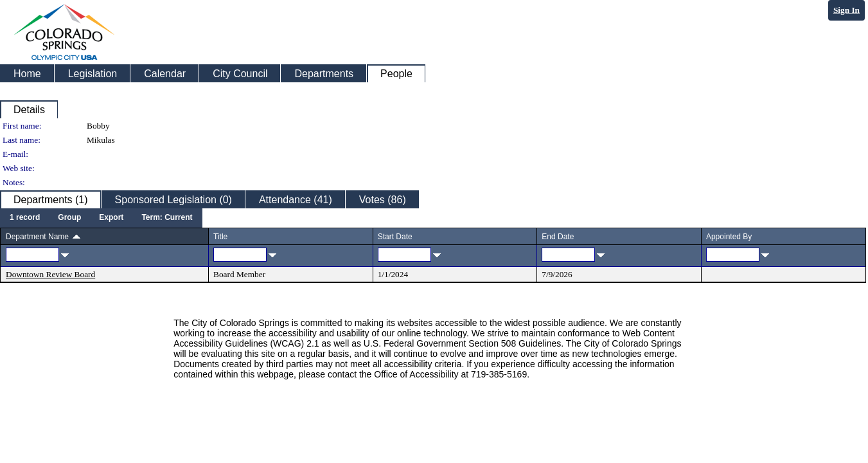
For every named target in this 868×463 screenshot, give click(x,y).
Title (220, 237)
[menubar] (101, 218)
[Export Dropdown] (111, 218)
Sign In (846, 10)
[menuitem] (25, 218)
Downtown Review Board (50, 274)
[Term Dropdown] (167, 218)
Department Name (37, 237)
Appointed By (729, 237)
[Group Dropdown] (69, 218)
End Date (558, 237)
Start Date (395, 237)
